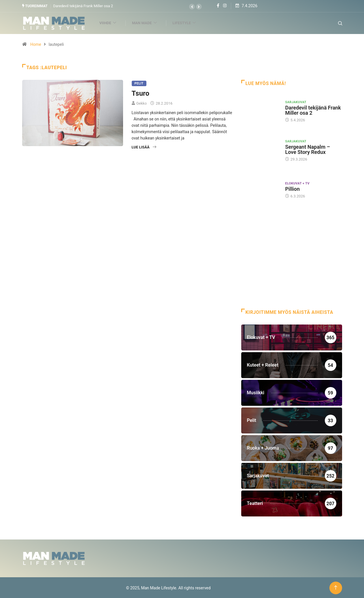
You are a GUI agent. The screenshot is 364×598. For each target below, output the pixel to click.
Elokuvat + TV (298, 183)
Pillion (293, 188)
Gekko (142, 103)
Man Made (149, 23)
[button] (192, 7)
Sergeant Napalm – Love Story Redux (308, 149)
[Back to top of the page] (336, 587)
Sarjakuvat (296, 102)
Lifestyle (189, 23)
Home (36, 44)
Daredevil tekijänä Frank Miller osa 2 (83, 6)
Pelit (139, 83)
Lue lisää (144, 147)
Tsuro (141, 93)
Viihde (113, 23)
